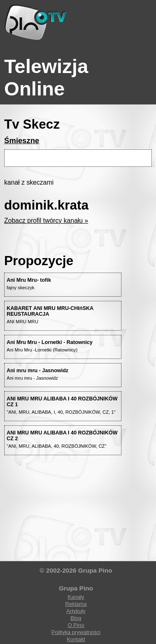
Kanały (76, 597)
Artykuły (76, 611)
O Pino (76, 625)
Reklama (76, 604)
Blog (76, 618)
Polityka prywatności (76, 632)
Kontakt (76, 639)
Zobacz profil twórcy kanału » (46, 221)
